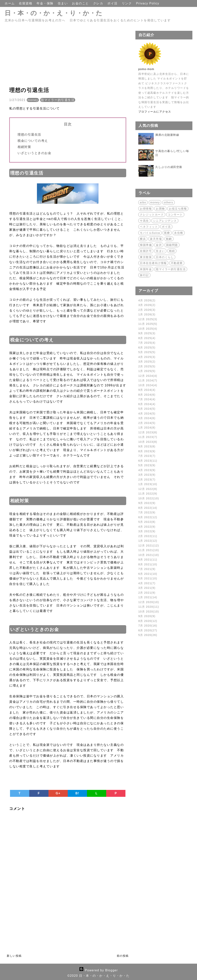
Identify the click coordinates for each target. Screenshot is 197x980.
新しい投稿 (14, 956)
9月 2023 (147, 446)
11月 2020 (149, 607)
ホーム (10, 3)
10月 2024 (148, 385)
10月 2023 (148, 442)
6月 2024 (147, 404)
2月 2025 (147, 366)
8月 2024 (147, 395)
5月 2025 (147, 352)
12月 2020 (149, 602)
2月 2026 (147, 310)
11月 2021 (149, 550)
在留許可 (146, 251)
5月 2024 (147, 409)
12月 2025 (148, 319)
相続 (172, 251)
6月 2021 (148, 574)
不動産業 (177, 263)
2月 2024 (147, 423)
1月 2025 (147, 371)
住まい (63, 3)
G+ (58, 793)
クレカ (99, 3)
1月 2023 (148, 484)
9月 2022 (147, 503)
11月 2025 (148, 324)
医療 (167, 233)
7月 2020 (148, 626)
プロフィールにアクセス (155, 112)
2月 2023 (147, 480)
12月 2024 (148, 376)
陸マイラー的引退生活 (58, 100)
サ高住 (144, 221)
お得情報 (146, 209)
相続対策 (24, 147)
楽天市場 (156, 239)
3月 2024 (147, 418)
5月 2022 (147, 522)
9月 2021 (148, 560)
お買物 (160, 209)
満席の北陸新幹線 (167, 135)
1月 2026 (147, 314)
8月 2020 (148, 621)
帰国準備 (146, 245)
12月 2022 (148, 489)
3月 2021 (147, 588)
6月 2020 (148, 630)
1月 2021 (148, 597)
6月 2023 (148, 461)
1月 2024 (147, 428)
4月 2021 (147, 583)
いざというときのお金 (34, 153)
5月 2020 (148, 635)
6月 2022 (148, 517)
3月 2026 (147, 305)
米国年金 (146, 269)
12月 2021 (149, 546)
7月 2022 (147, 512)
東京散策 (146, 257)
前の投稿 (123, 956)
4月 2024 (147, 414)
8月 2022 (148, 508)
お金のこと (81, 3)
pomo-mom (146, 69)
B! (77, 793)
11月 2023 (148, 437)
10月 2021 (149, 555)
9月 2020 (147, 616)
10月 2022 (149, 498)
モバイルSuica (150, 233)
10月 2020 (149, 612)
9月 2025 (147, 333)
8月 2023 (147, 451)
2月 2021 (147, 593)
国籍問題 (172, 245)
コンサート (175, 215)
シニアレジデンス (165, 221)
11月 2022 (148, 494)
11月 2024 (148, 380)
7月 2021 (147, 569)
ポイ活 (113, 3)
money (33, 100)
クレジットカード (152, 215)
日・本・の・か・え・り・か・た (54, 13)
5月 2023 (147, 465)
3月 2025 (147, 362)
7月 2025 (147, 343)
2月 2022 (148, 536)
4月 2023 (147, 470)
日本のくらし (165, 257)
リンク (127, 3)
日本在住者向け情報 (153, 263)
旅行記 (144, 275)
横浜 (143, 239)
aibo (143, 202)
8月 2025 (147, 338)
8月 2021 (148, 564)
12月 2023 (148, 432)
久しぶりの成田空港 (169, 167)
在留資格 (26, 3)
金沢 (159, 245)
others (169, 202)
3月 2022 (147, 531)
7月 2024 (147, 399)
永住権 (179, 233)
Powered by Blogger (98, 970)
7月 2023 (147, 456)
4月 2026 (147, 300)
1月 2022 (148, 541)
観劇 (169, 239)
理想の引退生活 (29, 135)
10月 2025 (148, 329)
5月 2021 (148, 578)
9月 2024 (147, 390)
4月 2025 (147, 357)
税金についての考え (33, 141)
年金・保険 (45, 3)
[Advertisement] (68, 58)
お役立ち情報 (178, 209)
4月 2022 (147, 527)
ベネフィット (149, 227)
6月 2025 (147, 348)
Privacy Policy (148, 3)
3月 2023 (147, 475)
